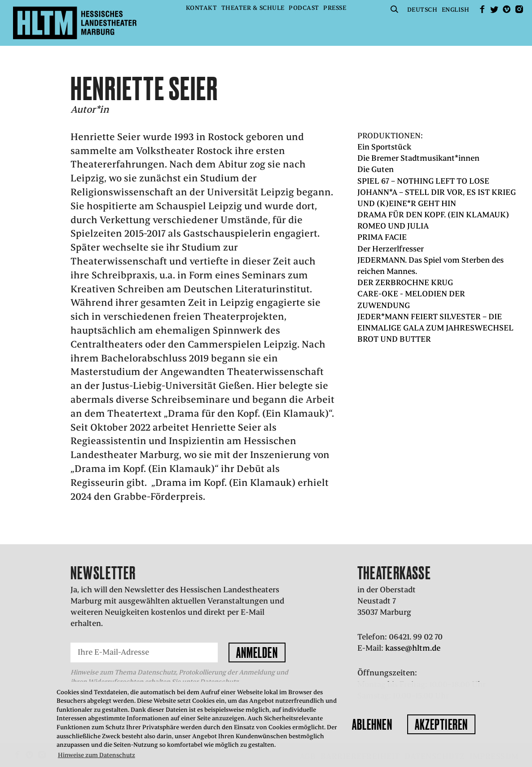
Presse (335, 8)
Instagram (519, 9)
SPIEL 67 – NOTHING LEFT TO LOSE (423, 181)
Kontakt (202, 8)
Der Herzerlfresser (391, 249)
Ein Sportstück (384, 147)
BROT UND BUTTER (394, 339)
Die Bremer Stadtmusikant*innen (418, 158)
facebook (482, 9)
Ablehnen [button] (372, 724)
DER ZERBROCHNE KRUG (405, 282)
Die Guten (376, 169)
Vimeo (507, 9)
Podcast (304, 8)
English (456, 10)
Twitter (494, 9)
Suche (394, 9)
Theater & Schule (253, 8)
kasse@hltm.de (413, 648)
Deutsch (422, 10)
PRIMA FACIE (382, 237)
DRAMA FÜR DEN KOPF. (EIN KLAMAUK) (433, 215)
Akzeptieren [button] (441, 724)
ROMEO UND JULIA (393, 226)
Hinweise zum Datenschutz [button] (97, 755)
